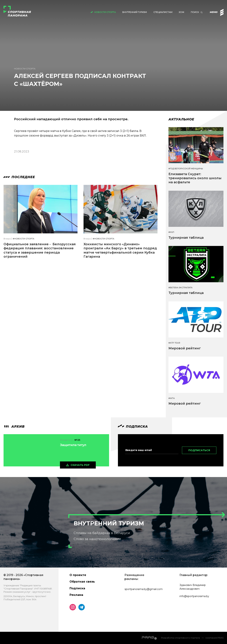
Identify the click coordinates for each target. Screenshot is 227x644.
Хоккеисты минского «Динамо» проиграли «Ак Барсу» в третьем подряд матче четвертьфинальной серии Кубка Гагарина (120, 250)
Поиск (195, 12)
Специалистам (163, 12)
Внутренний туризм (135, 12)
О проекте (78, 575)
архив (14, 427)
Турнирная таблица (186, 238)
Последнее (19, 177)
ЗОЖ (182, 12)
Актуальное (181, 119)
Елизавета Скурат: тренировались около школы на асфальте (195, 178)
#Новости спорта (23, 239)
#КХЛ (171, 232)
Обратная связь (82, 582)
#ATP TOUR (174, 343)
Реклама (76, 595)
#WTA (172, 398)
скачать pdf (80, 465)
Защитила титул (73, 445)
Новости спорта (105, 12)
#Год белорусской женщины (186, 169)
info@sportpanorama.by (194, 596)
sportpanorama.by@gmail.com (144, 589)
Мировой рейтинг (185, 348)
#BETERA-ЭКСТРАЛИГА (180, 288)
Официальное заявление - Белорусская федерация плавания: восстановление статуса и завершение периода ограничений (40, 250)
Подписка (77, 588)
